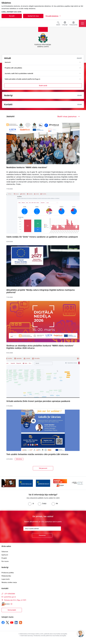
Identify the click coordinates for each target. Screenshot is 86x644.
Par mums (5, 561)
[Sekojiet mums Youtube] (12, 622)
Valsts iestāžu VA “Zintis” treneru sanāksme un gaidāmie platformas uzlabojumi (42, 237)
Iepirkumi (5, 555)
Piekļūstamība (6, 576)
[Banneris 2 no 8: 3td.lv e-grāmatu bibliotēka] (9, 483)
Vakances (5, 552)
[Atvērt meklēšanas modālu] (58, 24)
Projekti (4, 558)
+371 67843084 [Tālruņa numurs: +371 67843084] (10, 594)
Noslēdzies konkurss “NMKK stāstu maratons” (27, 167)
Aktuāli (8, 58)
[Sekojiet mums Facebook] (3, 623)
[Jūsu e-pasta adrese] (42, 529)
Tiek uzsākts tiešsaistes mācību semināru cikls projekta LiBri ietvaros (37, 454)
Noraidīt (12, 16)
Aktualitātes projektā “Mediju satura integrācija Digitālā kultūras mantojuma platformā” (41, 291)
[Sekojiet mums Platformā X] (7, 623)
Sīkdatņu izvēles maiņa (9, 582)
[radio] (31, 503)
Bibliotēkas (19, 459)
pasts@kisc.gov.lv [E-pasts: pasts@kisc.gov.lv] (10, 597)
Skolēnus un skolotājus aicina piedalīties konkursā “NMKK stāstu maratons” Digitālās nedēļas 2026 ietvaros (40, 347)
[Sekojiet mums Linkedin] (16, 623)
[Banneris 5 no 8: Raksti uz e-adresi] (60, 483)
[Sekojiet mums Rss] (21, 622)
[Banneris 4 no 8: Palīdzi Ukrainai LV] (43, 483)
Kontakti (8, 104)
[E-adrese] (6, 604)
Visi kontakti (12, 610)
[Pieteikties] (42, 535)
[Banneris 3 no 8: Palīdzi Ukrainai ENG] (26, 483)
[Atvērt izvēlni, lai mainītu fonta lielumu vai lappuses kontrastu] (73, 24)
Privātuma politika (8, 573)
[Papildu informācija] (11, 604)
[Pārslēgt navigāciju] (82, 23)
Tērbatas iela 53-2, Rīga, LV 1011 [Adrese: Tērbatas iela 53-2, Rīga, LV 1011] (15, 600)
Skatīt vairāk (43, 86)
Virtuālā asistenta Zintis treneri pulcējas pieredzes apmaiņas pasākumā (38, 401)
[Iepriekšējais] (4, 483)
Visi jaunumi (43, 468)
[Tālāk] (82, 483)
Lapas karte (6, 579)
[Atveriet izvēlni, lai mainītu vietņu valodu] (65, 24)
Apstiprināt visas (33, 16)
